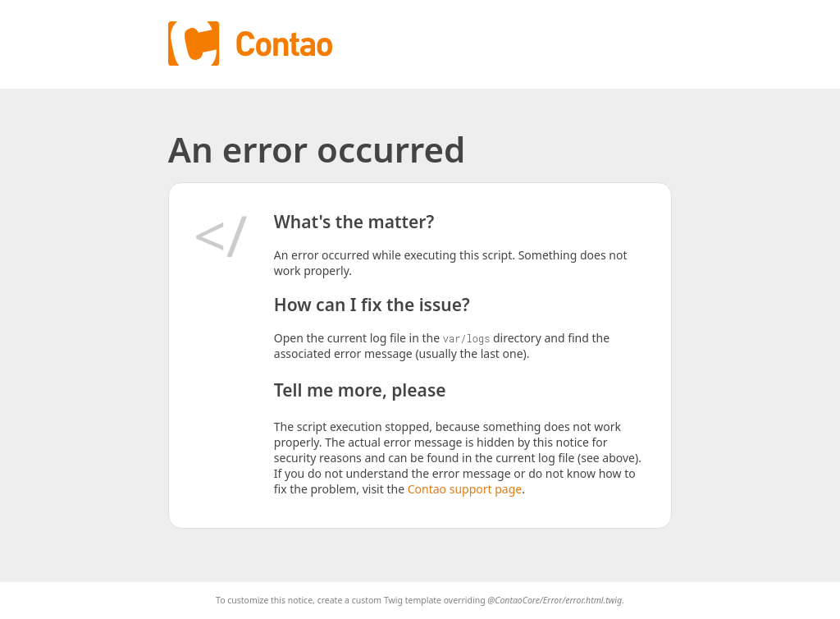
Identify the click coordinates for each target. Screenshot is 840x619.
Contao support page (465, 489)
